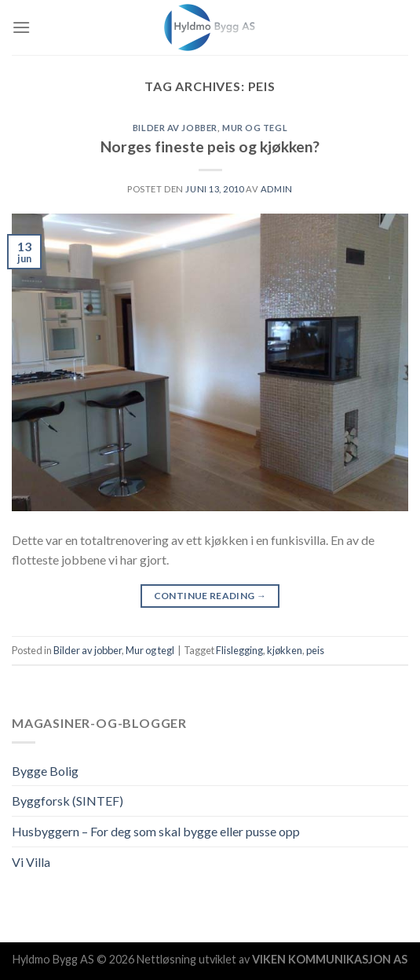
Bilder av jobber (175, 128)
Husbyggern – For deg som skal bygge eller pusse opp (156, 831)
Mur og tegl (255, 128)
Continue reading (210, 596)
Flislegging (239, 650)
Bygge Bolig (45, 771)
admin (277, 189)
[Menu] (21, 27)
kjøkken (285, 650)
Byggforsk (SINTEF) (68, 801)
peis (315, 650)
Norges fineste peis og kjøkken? (210, 146)
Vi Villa (31, 862)
